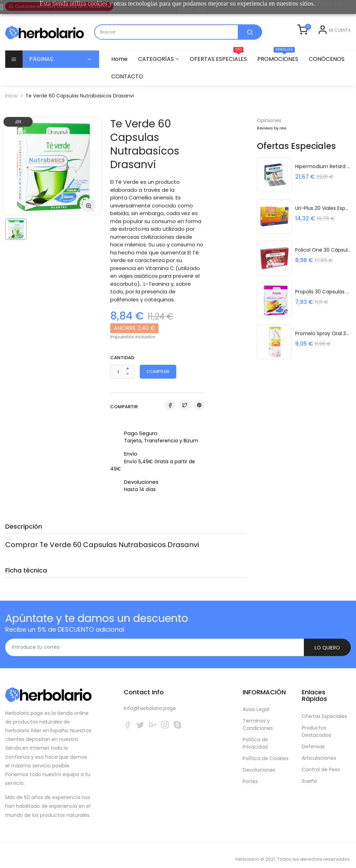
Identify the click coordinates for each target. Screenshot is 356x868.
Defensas (313, 739)
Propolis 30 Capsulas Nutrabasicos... (323, 301)
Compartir (170, 415)
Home (119, 69)
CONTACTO (175, 86)
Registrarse (337, 46)
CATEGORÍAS (157, 69)
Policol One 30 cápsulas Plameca (323, 259)
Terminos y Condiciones (258, 717)
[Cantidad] (118, 382)
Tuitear (185, 415)
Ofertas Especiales (324, 709)
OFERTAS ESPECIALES (220, 66)
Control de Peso (321, 762)
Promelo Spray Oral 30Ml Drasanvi (323, 343)
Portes (250, 774)
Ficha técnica (26, 580)
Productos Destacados (316, 724)
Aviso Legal (256, 702)
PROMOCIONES (281, 66)
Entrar (312, 46)
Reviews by (272, 138)
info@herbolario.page (150, 701)
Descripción (24, 536)
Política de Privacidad (255, 736)
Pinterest (199, 415)
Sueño (309, 773)
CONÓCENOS (129, 86)
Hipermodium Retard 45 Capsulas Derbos (323, 176)
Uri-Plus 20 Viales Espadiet (323, 218)
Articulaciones (319, 750)
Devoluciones (259, 762)
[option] (16, 239)
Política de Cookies (266, 751)
